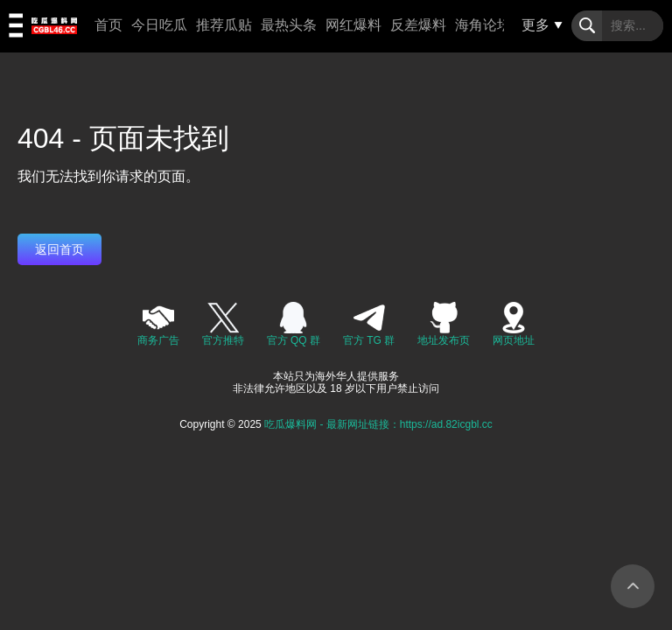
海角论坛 (483, 25)
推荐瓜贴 (224, 25)
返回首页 (59, 249)
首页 (108, 25)
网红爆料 (353, 25)
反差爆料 (418, 25)
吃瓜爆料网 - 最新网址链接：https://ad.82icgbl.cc (378, 424)
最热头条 (289, 25)
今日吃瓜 (159, 25)
